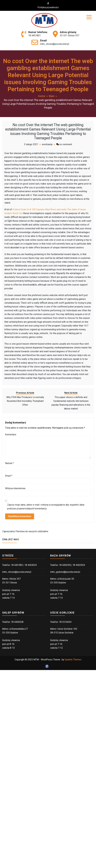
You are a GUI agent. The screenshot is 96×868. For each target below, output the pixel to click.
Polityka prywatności (50, 7)
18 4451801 (34, 35)
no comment (66, 144)
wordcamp (47, 144)
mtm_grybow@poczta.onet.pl (65, 572)
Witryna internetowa (15, 488)
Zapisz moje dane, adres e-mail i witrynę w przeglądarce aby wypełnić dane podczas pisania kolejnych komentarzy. (46, 507)
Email (9, 476)
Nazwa (9, 463)
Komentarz (11, 435)
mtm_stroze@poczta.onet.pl (55, 44)
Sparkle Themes (73, 660)
